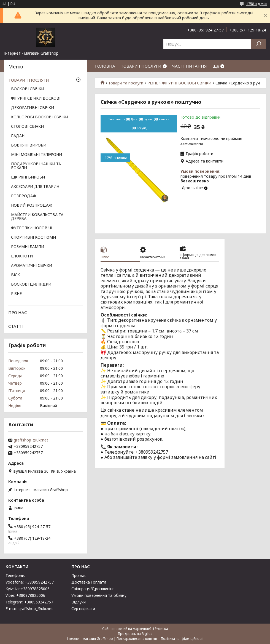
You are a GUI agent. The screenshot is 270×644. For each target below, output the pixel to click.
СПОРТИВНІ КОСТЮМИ (33, 238)
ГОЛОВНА (105, 66)
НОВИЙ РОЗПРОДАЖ (32, 206)
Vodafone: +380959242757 (30, 582)
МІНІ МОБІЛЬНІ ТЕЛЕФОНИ (37, 155)
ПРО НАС (18, 312)
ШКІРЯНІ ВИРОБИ (28, 177)
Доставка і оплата (89, 582)
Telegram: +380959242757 (29, 602)
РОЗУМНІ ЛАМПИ (28, 247)
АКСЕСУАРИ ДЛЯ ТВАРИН (35, 187)
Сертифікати (83, 609)
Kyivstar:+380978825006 (28, 589)
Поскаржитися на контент (137, 639)
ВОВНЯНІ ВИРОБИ (29, 145)
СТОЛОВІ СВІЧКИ (27, 127)
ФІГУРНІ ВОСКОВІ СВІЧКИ (187, 83)
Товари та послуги (126, 83)
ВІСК (15, 275)
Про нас (79, 575)
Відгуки (79, 602)
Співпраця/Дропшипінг (93, 589)
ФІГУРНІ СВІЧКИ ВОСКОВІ (36, 99)
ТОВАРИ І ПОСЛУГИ (141, 66)
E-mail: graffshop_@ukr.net (29, 609)
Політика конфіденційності (182, 639)
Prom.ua (161, 629)
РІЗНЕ (153, 83)
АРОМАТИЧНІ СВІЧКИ (32, 266)
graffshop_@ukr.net (31, 440)
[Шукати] (258, 44)
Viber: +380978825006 (25, 595)
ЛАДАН (18, 136)
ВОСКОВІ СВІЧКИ (28, 89)
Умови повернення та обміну (99, 595)
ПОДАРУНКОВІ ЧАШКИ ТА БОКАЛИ (36, 166)
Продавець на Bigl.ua (135, 634)
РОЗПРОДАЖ (24, 196)
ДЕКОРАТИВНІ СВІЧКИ (33, 108)
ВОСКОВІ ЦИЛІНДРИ (31, 284)
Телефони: (15, 575)
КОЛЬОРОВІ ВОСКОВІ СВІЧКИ (40, 117)
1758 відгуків (257, 4)
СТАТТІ (16, 326)
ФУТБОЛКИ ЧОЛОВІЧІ (32, 228)
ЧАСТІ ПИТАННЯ (190, 66)
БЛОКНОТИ (22, 256)
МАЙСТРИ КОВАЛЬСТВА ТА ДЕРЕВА (37, 217)
